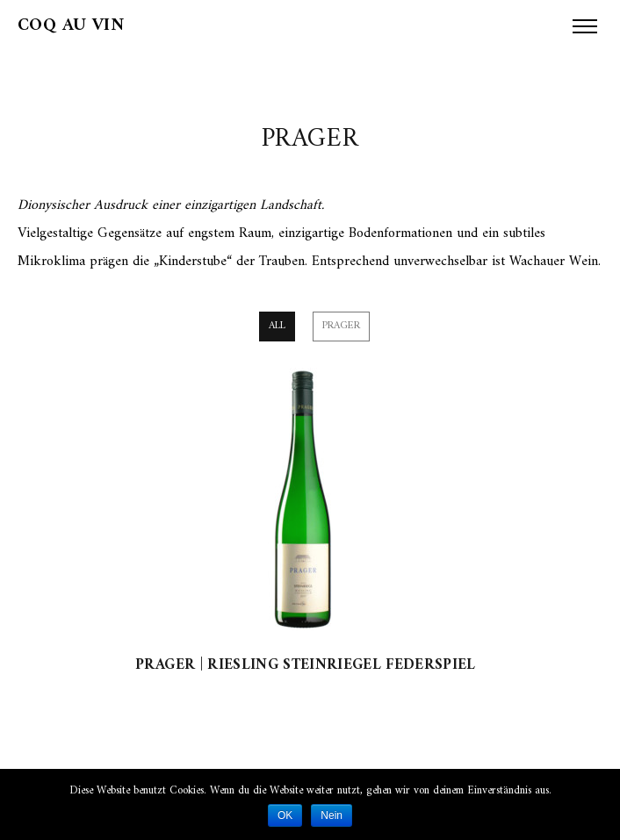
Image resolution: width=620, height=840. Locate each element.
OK (285, 815)
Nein (332, 815)
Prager (341, 326)
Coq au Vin (71, 26)
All (277, 326)
